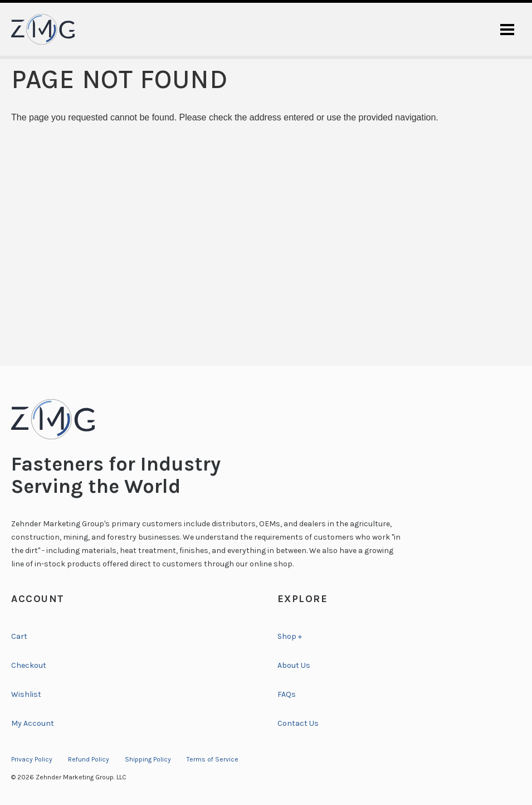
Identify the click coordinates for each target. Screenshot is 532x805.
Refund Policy (89, 759)
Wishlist (26, 694)
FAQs (287, 694)
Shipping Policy (148, 759)
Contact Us (298, 723)
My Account (33, 723)
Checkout (29, 665)
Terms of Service (213, 759)
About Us (294, 665)
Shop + (290, 636)
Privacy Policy (32, 759)
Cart (19, 636)
